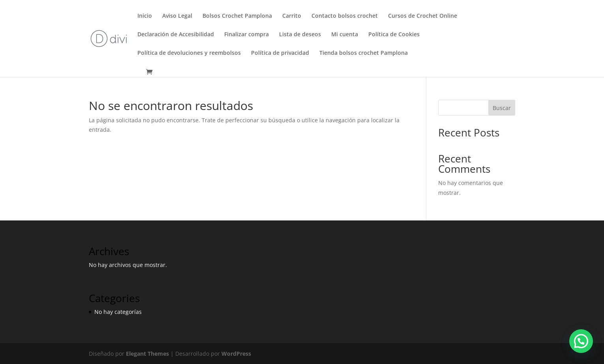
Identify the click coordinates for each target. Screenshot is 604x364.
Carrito (292, 16)
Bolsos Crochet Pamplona (237, 16)
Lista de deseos (300, 35)
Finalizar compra (247, 35)
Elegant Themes (147, 354)
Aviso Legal (177, 16)
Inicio (145, 16)
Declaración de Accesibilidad (176, 35)
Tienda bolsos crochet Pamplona (364, 53)
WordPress (236, 354)
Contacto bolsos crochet (345, 16)
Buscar (502, 108)
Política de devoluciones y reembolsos (189, 53)
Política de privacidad (280, 53)
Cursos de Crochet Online (423, 16)
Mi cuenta (345, 35)
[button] (581, 341)
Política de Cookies (394, 35)
